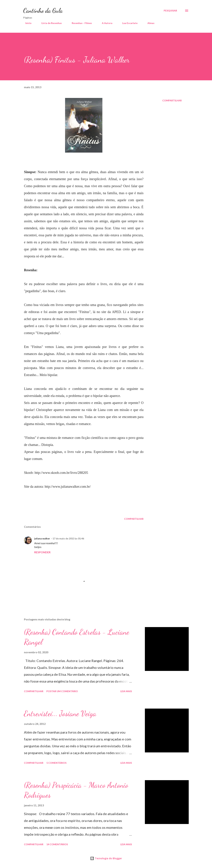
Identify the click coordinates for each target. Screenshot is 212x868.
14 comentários (57, 844)
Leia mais (126, 691)
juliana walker (42, 538)
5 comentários (56, 763)
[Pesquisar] (170, 11)
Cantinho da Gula (43, 11)
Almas (149, 23)
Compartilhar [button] (172, 100)
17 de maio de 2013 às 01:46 (68, 538)
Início (26, 23)
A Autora (105, 23)
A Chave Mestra (171, 23)
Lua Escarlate (128, 23)
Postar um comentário (62, 691)
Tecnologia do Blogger (106, 858)
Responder (42, 552)
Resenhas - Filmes (80, 23)
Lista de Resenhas (50, 23)
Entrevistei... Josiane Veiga (60, 714)
